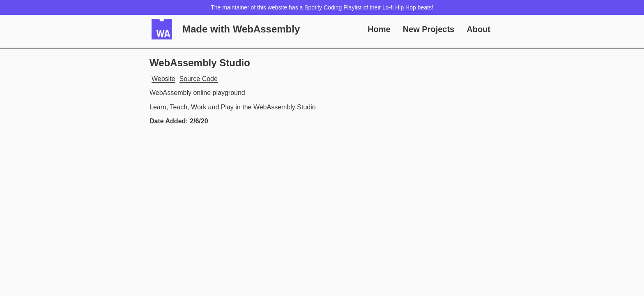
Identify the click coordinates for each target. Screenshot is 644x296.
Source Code (199, 79)
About (478, 29)
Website (163, 79)
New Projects (429, 29)
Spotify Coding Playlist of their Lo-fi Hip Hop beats (368, 7)
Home (379, 29)
